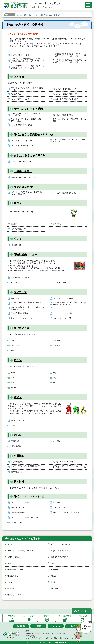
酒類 (55, 378)
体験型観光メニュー (26, 255)
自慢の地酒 (57, 224)
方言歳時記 (15, 441)
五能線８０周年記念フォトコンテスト (68, 99)
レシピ (13, 425)
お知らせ (19, 77)
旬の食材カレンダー (18, 420)
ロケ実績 (56, 503)
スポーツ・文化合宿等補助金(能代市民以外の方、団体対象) (26, 193)
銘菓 (12, 378)
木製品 (13, 373)
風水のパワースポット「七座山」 (23, 318)
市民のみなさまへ (60, 508)
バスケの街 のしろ (61, 318)
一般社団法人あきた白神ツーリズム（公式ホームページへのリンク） (67, 55)
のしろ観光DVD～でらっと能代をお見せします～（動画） (27, 120)
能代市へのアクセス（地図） (64, 462)
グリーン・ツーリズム (62, 283)
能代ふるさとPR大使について (64, 89)
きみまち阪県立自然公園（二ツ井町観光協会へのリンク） (25, 308)
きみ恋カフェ (16, 94)
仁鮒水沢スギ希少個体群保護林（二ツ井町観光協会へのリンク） (68, 303)
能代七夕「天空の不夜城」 (63, 115)
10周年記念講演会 (18, 513)
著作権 (73, 626)
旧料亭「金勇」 (23, 171)
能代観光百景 (22, 328)
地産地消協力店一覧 (18, 229)
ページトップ (83, 611)
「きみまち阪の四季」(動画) (21, 125)
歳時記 (18, 435)
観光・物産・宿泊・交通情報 (25, 539)
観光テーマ (20, 292)
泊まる (18, 239)
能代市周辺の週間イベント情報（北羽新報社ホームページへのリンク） (25, 67)
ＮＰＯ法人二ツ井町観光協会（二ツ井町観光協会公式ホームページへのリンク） (25, 61)
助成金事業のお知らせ (27, 187)
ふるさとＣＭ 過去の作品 (21, 161)
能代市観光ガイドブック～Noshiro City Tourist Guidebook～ (26, 115)
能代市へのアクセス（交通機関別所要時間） (26, 467)
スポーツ (56, 345)
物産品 (18, 360)
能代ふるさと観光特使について (65, 94)
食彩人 (18, 397)
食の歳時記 (57, 441)
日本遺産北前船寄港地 (19, 313)
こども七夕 (57, 308)
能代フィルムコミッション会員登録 (24, 518)
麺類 (55, 373)
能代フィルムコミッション (30, 496)
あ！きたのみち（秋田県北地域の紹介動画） (68, 120)
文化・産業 (15, 345)
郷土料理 (14, 224)
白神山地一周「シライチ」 (21, 277)
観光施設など (58, 341)
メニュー (14, 283)
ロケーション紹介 (17, 523)
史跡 (12, 351)
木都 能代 (15, 298)
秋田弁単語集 (16, 446)
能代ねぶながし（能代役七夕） (65, 298)
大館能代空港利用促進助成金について (68, 193)
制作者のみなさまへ (18, 508)
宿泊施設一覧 (16, 245)
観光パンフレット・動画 (28, 109)
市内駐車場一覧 (17, 472)
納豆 (55, 383)
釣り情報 (19, 482)
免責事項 (38, 626)
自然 (12, 341)
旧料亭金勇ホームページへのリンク (24, 177)
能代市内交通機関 (17, 462)
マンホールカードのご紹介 (63, 313)
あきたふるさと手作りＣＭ (30, 155)
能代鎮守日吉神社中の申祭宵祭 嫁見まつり (27, 303)
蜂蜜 (12, 383)
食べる (18, 203)
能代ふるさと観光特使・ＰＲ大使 (33, 135)
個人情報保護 (21, 626)
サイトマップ (56, 626)
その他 (13, 388)
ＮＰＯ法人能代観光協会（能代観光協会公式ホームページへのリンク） (68, 61)
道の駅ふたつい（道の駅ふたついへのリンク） (68, 467)
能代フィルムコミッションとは (23, 503)
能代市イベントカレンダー (21, 55)
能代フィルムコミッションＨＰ (65, 513)
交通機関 (19, 456)
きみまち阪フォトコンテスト (22, 99)
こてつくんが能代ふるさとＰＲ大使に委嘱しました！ (27, 89)
